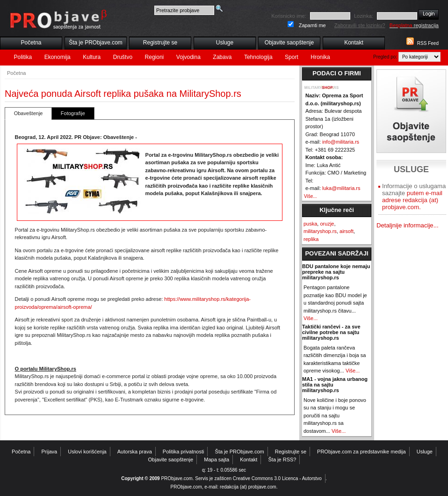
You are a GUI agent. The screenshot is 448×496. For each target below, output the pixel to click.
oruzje (327, 224)
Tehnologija (258, 57)
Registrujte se (160, 43)
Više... (311, 196)
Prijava (50, 452)
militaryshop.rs (320, 231)
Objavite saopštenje (289, 43)
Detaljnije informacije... (408, 225)
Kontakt (354, 43)
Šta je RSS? (282, 460)
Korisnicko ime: (289, 16)
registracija (414, 25)
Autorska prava (135, 452)
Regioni (155, 57)
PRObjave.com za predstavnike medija (361, 452)
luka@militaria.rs (341, 188)
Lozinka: (364, 16)
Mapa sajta (217, 460)
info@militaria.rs (341, 142)
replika (311, 239)
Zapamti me (312, 25)
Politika (23, 57)
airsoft (347, 231)
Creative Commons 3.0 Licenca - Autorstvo (277, 478)
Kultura (92, 57)
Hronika (320, 57)
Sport (292, 57)
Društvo (123, 57)
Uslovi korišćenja (87, 452)
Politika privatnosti (184, 452)
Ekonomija (58, 57)
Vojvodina (188, 57)
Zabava (222, 57)
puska (310, 224)
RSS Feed (428, 43)
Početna (31, 43)
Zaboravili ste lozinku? (360, 25)
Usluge (225, 43)
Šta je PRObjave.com (96, 43)
